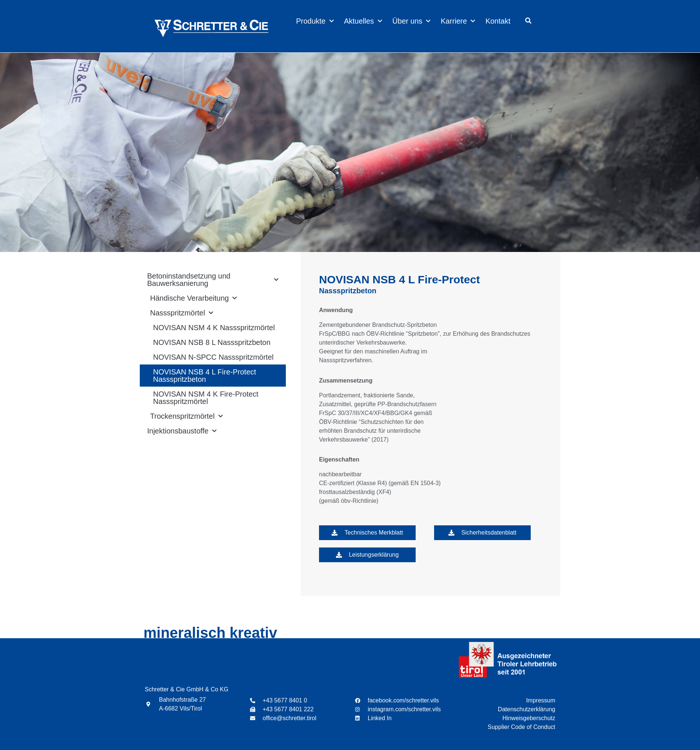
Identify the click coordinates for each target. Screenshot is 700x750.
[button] (529, 21)
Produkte (315, 21)
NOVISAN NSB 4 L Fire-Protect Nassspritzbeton (205, 376)
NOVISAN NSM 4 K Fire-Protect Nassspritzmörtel (206, 398)
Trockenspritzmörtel (186, 416)
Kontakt (498, 21)
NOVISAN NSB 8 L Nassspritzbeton (212, 342)
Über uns (411, 21)
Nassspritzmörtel (182, 313)
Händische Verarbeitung (193, 298)
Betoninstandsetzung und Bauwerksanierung (213, 280)
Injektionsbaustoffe (182, 431)
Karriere (458, 21)
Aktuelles (363, 21)
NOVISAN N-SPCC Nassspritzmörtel (213, 357)
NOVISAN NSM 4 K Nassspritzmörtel (214, 328)
